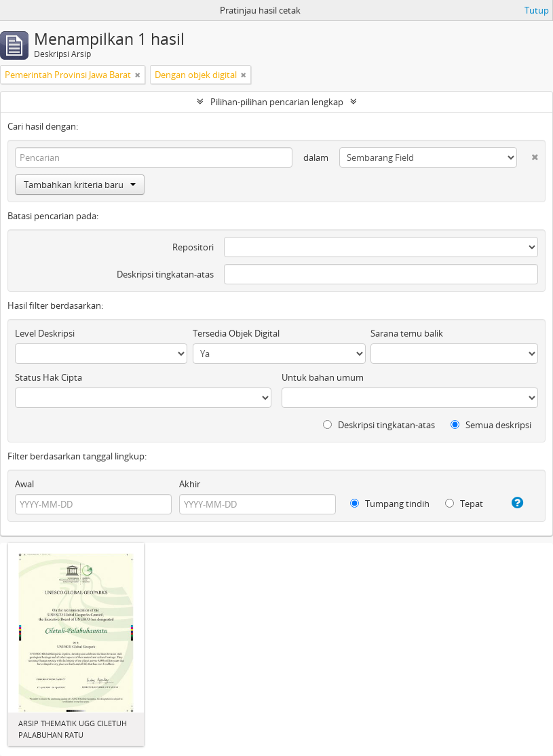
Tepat (464, 504)
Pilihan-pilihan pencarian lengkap (277, 102)
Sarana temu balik (407, 333)
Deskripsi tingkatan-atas (165, 274)
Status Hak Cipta (49, 377)
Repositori (193, 247)
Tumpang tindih (390, 504)
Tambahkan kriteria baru (80, 185)
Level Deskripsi (45, 333)
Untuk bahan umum (323, 377)
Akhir (190, 484)
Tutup (537, 10)
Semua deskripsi (491, 425)
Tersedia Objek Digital (236, 333)
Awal (24, 484)
